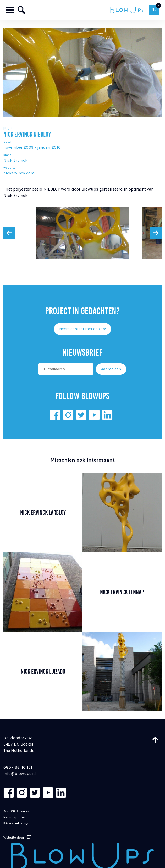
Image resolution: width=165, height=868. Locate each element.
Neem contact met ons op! (82, 329)
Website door (17, 837)
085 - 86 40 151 (18, 767)
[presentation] (9, 233)
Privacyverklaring (16, 823)
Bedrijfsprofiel (14, 817)
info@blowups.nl (20, 774)
